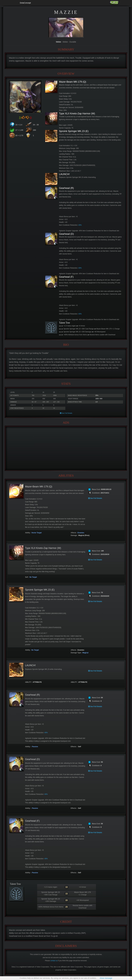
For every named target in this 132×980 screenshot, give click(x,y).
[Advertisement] (66, 448)
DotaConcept (25, 3)
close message (106, 978)
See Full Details (66, 413)
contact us (54, 961)
